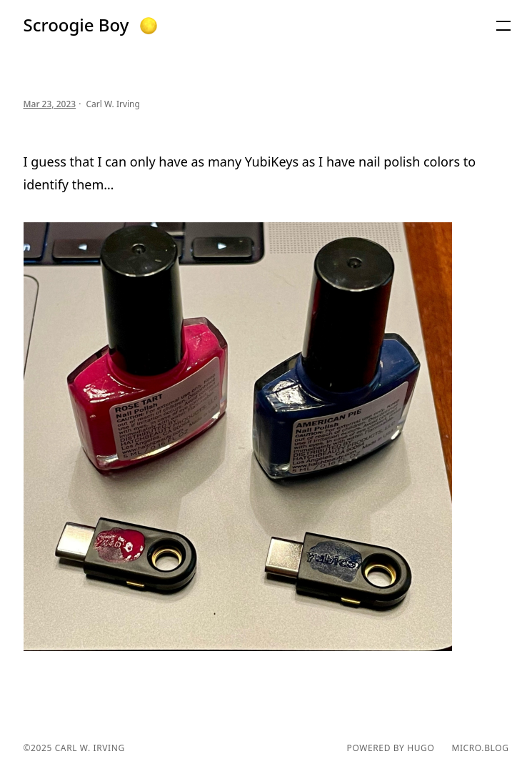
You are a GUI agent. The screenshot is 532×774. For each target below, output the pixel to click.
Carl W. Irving (89, 748)
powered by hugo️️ (391, 748)
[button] (149, 26)
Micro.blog (480, 748)
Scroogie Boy (76, 25)
